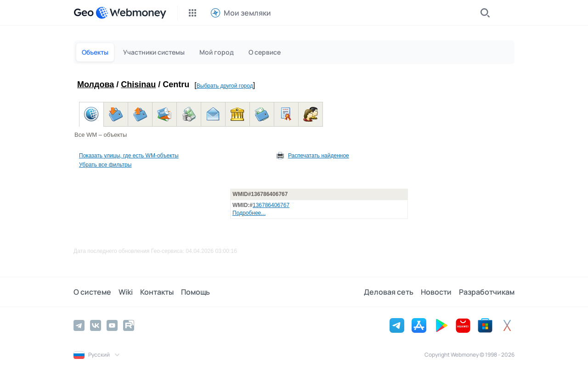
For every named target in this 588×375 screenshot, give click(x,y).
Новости (436, 292)
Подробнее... (249, 213)
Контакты (157, 292)
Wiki (126, 292)
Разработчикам (487, 292)
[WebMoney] (131, 13)
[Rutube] (129, 325)
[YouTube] (112, 325)
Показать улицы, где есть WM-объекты (129, 156)
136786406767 (271, 205)
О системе (92, 292)
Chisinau (138, 84)
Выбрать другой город (225, 86)
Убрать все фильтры (105, 165)
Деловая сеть (389, 292)
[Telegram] (79, 325)
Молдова (96, 84)
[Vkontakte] (96, 325)
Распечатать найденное (319, 156)
